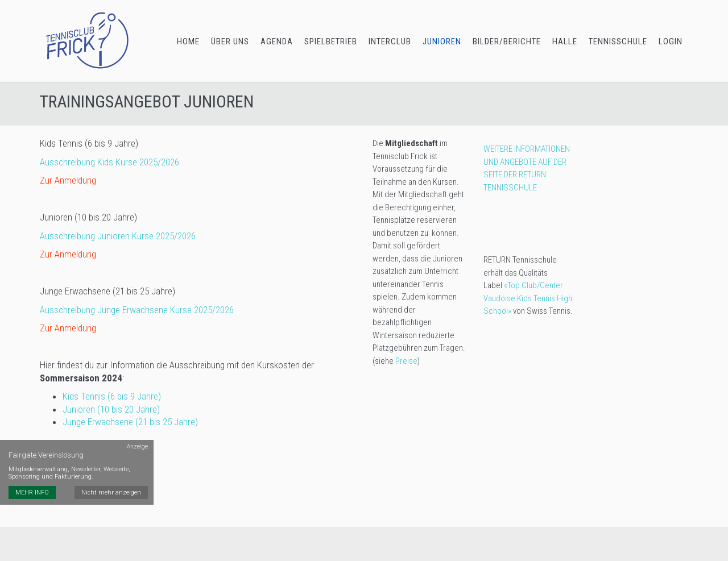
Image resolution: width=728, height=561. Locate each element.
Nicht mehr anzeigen (111, 493)
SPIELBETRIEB (331, 41)
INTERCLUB (390, 41)
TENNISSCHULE (618, 41)
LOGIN (671, 41)
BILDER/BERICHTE (507, 41)
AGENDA (277, 41)
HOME (188, 41)
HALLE (565, 41)
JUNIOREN (442, 41)
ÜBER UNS (230, 41)
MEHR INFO (32, 493)
